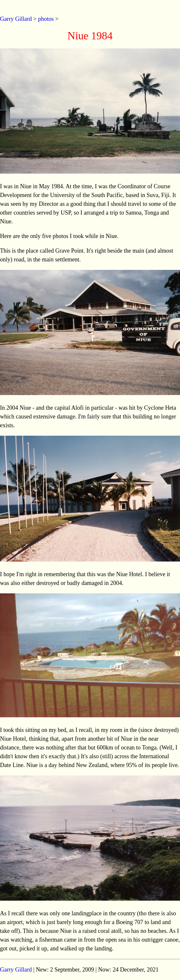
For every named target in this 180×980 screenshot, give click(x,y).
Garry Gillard (16, 19)
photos (46, 19)
